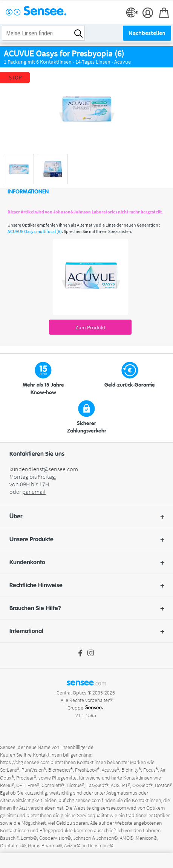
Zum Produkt (90, 327)
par (34, 492)
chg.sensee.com (84, 800)
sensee (86, 682)
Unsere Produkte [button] (87, 539)
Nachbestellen (147, 33)
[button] (86, 516)
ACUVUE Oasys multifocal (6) (35, 231)
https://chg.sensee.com (25, 762)
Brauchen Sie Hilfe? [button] (87, 608)
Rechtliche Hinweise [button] (87, 585)
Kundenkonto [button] (87, 562)
